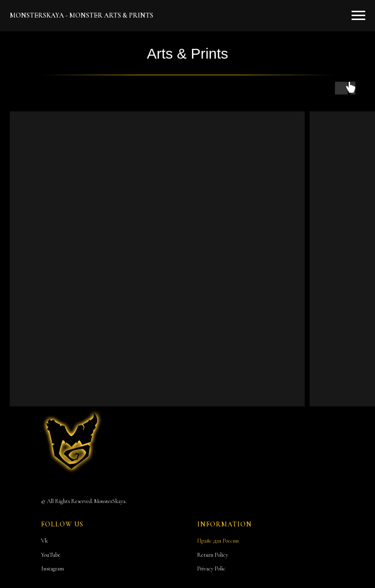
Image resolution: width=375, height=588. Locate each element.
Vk (44, 541)
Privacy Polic (211, 568)
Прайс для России (218, 541)
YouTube (51, 555)
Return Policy (213, 555)
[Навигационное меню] (358, 16)
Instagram (52, 568)
